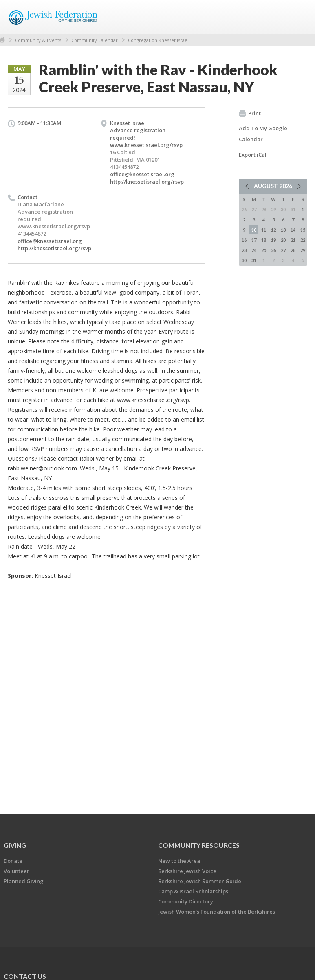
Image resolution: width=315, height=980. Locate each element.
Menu (298, 17)
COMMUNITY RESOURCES (199, 845)
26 (273, 250)
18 (264, 240)
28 (293, 250)
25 (264, 250)
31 (254, 260)
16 (244, 240)
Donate (13, 861)
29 (303, 250)
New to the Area (179, 861)
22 (303, 240)
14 (293, 230)
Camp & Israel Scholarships (193, 891)
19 (273, 240)
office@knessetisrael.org (142, 174)
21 (293, 240)
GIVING (15, 845)
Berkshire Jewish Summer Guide (200, 881)
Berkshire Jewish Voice (187, 871)
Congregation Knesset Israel (158, 40)
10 (254, 230)
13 (283, 230)
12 (273, 230)
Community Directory (186, 901)
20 (283, 240)
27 (283, 250)
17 (254, 240)
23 (244, 250)
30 (244, 260)
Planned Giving (24, 881)
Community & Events (38, 40)
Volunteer (17, 871)
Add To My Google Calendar (263, 134)
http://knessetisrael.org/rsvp (147, 182)
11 (264, 230)
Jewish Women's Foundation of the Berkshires (217, 912)
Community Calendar (95, 40)
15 (303, 230)
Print (250, 114)
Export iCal (253, 155)
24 (254, 250)
